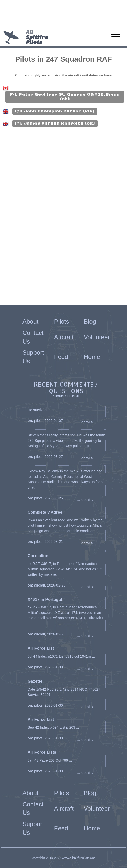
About (31, 322)
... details (85, 422)
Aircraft (64, 337)
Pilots (62, 322)
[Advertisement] (62, 15)
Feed (61, 357)
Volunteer (97, 337)
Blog (90, 322)
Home (92, 357)
